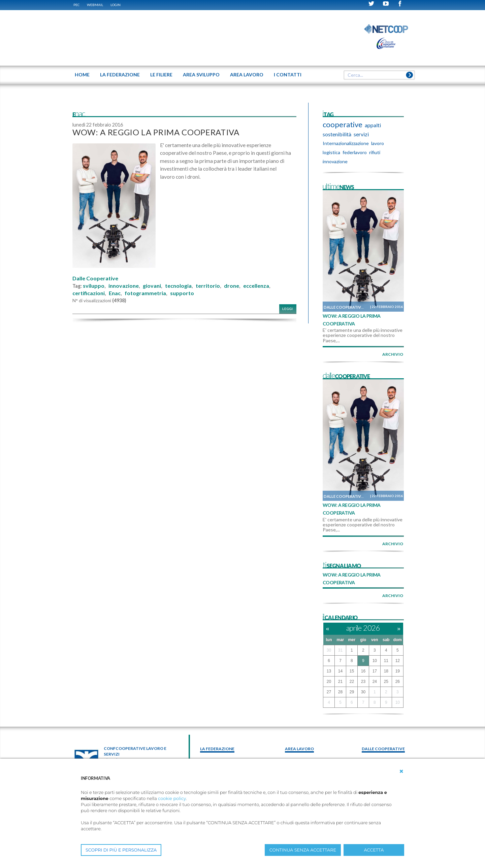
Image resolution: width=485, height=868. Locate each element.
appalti (373, 125)
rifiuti (375, 152)
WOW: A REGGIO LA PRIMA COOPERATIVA (156, 132)
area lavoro (299, 749)
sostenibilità (337, 134)
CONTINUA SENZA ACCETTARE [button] (303, 850)
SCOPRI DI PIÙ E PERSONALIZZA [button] (121, 850)
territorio (208, 286)
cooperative (343, 125)
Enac (115, 293)
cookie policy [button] (172, 798)
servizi (361, 134)
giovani (152, 286)
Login (116, 5)
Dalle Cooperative (95, 278)
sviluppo (94, 286)
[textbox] (377, 75)
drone (232, 286)
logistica (331, 152)
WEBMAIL (95, 5)
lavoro (378, 143)
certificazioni (89, 293)
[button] (401, 771)
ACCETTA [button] (374, 850)
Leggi (288, 309)
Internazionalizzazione (346, 143)
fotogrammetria (145, 293)
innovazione (124, 286)
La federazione (217, 749)
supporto (182, 293)
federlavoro (355, 152)
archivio (393, 354)
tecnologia (178, 286)
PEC (76, 5)
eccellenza (256, 286)
